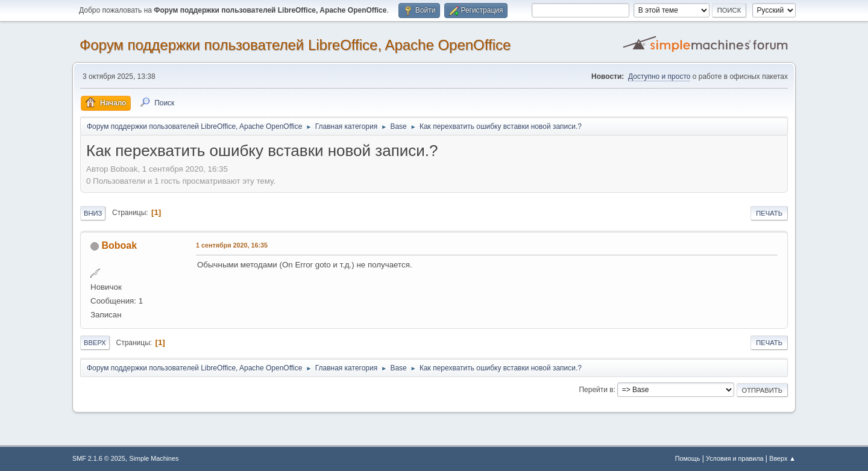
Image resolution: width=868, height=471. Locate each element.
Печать (769, 213)
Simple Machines (154, 458)
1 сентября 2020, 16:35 (232, 245)
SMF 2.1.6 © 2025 (99, 458)
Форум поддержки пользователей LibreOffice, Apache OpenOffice (295, 45)
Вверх (95, 343)
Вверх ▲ (782, 458)
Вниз (93, 213)
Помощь (688, 458)
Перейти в (596, 390)
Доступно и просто (659, 76)
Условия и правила (734, 458)
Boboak (119, 245)
